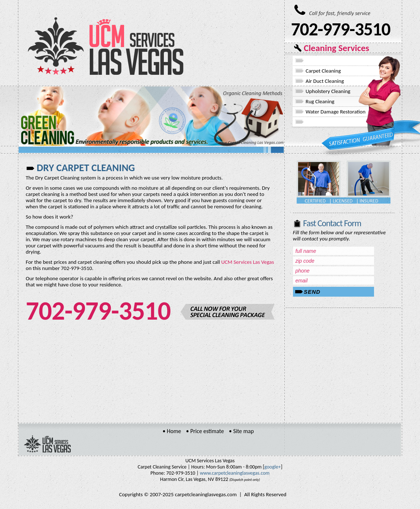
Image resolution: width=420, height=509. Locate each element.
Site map (244, 431)
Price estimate (207, 431)
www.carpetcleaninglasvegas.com (235, 473)
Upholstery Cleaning (328, 91)
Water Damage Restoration (336, 112)
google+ (272, 467)
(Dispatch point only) (245, 480)
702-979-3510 (341, 29)
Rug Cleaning (320, 101)
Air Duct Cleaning (325, 81)
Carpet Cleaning (323, 71)
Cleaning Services (337, 48)
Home (174, 431)
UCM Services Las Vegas (248, 262)
